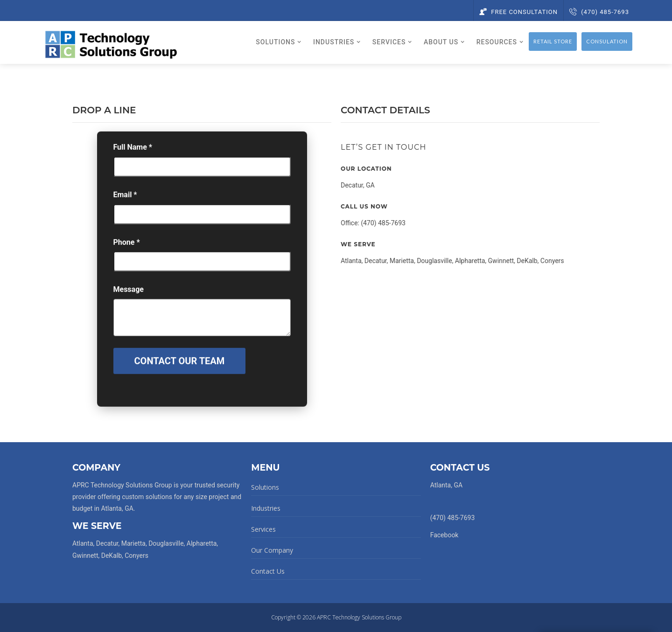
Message (129, 295)
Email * (125, 199)
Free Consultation (518, 12)
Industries (266, 508)
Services (263, 529)
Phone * (127, 247)
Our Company (272, 550)
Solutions (265, 487)
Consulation (607, 41)
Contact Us (268, 571)
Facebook (444, 535)
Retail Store (553, 41)
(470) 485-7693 (599, 12)
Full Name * (133, 152)
